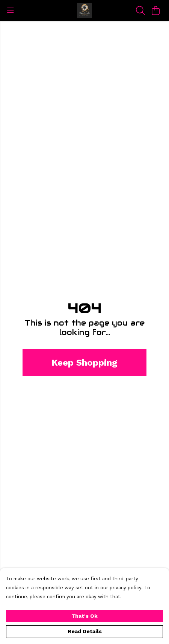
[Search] (140, 10)
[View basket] (155, 10)
